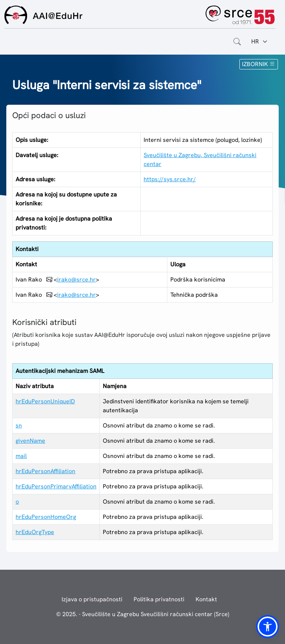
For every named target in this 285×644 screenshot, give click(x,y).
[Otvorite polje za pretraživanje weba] (237, 42)
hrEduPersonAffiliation (45, 471)
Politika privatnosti (159, 599)
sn (19, 425)
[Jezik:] (260, 42)
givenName (30, 441)
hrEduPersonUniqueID (45, 401)
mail (21, 456)
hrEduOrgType (35, 532)
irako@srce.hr (76, 279)
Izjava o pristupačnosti (92, 599)
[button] (268, 627)
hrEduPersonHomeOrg (46, 517)
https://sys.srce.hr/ (170, 179)
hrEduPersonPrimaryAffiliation (56, 486)
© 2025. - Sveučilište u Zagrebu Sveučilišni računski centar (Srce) (143, 614)
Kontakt (206, 599)
